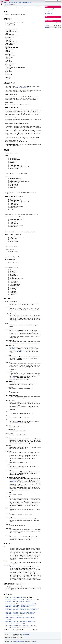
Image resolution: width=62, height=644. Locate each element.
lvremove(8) (23, 614)
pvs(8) (17, 88)
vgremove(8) (8, 609)
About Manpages (13, 3)
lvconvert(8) (24, 612)
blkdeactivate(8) (30, 618)
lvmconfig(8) (21, 597)
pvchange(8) (8, 600)
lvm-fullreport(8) (10, 618)
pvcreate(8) (21, 600)
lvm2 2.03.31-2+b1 (26, 634)
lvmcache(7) (26, 626)
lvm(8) (9, 587)
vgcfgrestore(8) (19, 604)
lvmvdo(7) (15, 627)
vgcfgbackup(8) (9, 604)
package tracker (49, 11)
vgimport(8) (16, 607)
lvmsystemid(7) (9, 626)
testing (47, 25)
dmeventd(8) (8, 622)
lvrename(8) (31, 614)
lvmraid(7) (33, 626)
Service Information (27, 3)
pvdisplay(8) (24, 88)
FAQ (20, 3)
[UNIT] (7, 565)
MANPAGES (6, 1)
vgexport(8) (32, 605)
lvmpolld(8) (16, 622)
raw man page (49, 13)
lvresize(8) (8, 615)
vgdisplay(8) (24, 605)
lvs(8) (14, 615)
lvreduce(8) (16, 614)
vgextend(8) (8, 607)
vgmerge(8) (20, 608)
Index (6, 3)
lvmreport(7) (13, 490)
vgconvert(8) (16, 605)
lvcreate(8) (8, 612)
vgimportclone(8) (25, 607)
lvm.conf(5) (18, 140)
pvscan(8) (27, 601)
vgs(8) (22, 609)
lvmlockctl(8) (32, 622)
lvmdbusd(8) (16, 623)
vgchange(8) (28, 604)
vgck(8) (34, 604)
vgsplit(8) (34, 609)
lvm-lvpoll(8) (20, 618)
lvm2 (10, 5)
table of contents (50, 17)
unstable (7, 5)
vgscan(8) (27, 609)
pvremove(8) (8, 601)
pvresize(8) (16, 601)
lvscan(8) (20, 615)
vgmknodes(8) (27, 608)
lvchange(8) (16, 612)
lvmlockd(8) (15, 423)
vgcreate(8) (8, 605)
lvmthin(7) (8, 627)
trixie (46, 23)
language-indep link (50, 9)
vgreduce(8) (35, 608)
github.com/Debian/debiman (18, 642)
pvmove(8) (36, 600)
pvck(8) (15, 600)
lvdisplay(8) (32, 612)
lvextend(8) (8, 614)
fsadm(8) (23, 623)
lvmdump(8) (8, 619)
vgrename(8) (16, 609)
